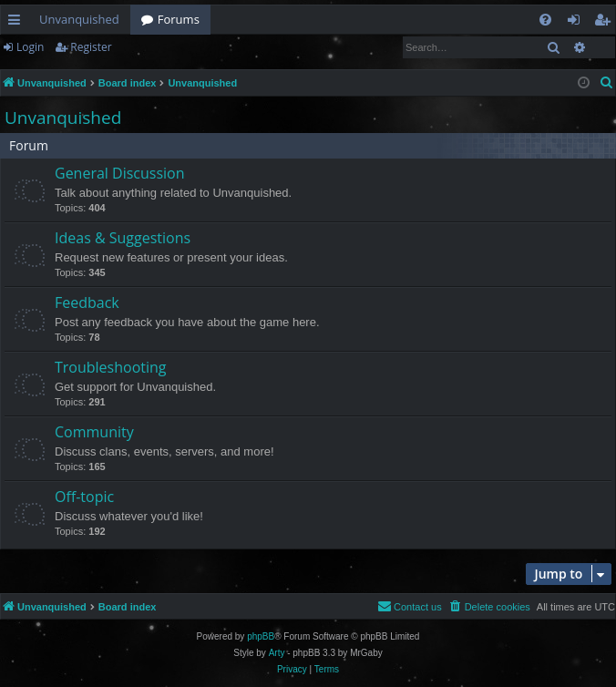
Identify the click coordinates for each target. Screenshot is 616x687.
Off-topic (84, 497)
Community (94, 432)
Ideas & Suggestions (123, 238)
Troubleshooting (111, 367)
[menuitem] (545, 20)
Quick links (18, 23)
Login (30, 47)
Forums (179, 19)
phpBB (261, 636)
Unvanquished (79, 19)
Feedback (87, 302)
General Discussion (120, 173)
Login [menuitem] (577, 23)
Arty (277, 653)
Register (91, 47)
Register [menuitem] (606, 23)
